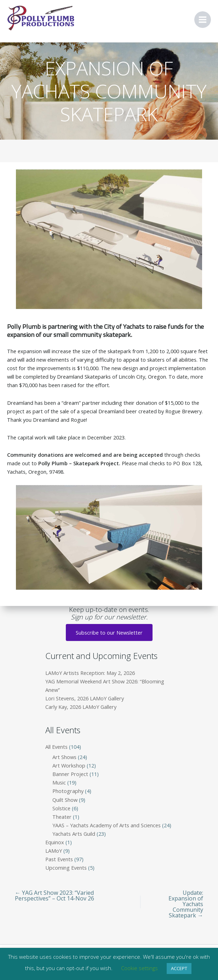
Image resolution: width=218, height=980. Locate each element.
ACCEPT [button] (179, 968)
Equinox (55, 842)
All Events (56, 747)
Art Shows (64, 757)
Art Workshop (69, 765)
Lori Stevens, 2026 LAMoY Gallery (85, 698)
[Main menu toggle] (203, 20)
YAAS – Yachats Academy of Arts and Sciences (107, 825)
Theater (62, 817)
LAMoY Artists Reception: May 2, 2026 (90, 673)
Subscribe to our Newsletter (109, 632)
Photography (68, 791)
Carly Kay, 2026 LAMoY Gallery (81, 707)
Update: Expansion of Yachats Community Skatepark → (186, 904)
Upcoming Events (66, 868)
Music (59, 782)
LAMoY (54, 851)
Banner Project (70, 774)
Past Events (59, 859)
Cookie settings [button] (139, 968)
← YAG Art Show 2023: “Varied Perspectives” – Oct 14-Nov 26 (54, 896)
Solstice (61, 808)
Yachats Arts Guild (74, 834)
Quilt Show (65, 800)
